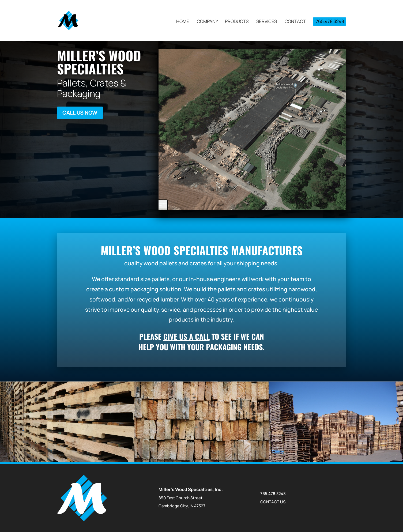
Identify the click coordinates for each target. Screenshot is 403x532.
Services (267, 22)
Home (183, 22)
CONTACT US (273, 502)
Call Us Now (80, 113)
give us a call (187, 336)
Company (207, 22)
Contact (295, 22)
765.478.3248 (330, 21)
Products (237, 22)
